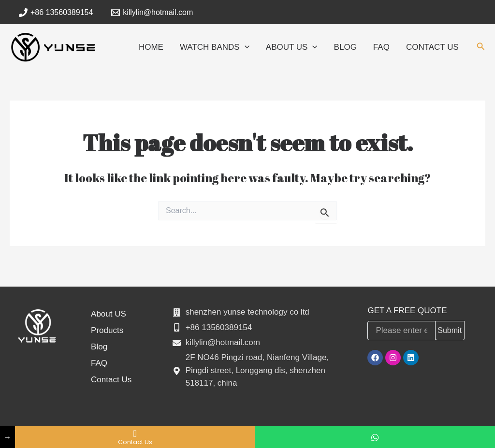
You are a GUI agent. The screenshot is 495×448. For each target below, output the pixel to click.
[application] (245, 47)
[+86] (56, 13)
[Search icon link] (481, 48)
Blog (99, 347)
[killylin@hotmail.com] (152, 13)
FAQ (99, 363)
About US (109, 314)
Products (107, 330)
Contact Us (111, 380)
